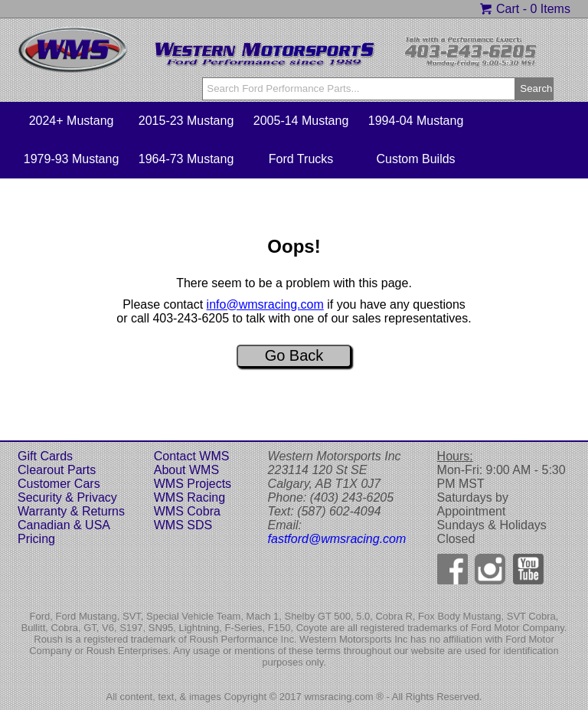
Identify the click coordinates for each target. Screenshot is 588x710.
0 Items (550, 9)
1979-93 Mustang (72, 159)
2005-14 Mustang (301, 121)
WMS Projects (193, 484)
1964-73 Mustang (186, 159)
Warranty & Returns (71, 511)
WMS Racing (189, 497)
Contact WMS (192, 456)
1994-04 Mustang (416, 121)
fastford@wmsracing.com (337, 539)
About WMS (186, 470)
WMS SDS (183, 525)
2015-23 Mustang (186, 121)
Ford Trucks (301, 159)
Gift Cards (45, 456)
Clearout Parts (57, 470)
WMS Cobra (187, 511)
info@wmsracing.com (265, 304)
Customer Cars (59, 484)
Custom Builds (415, 159)
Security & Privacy (67, 497)
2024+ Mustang (72, 121)
